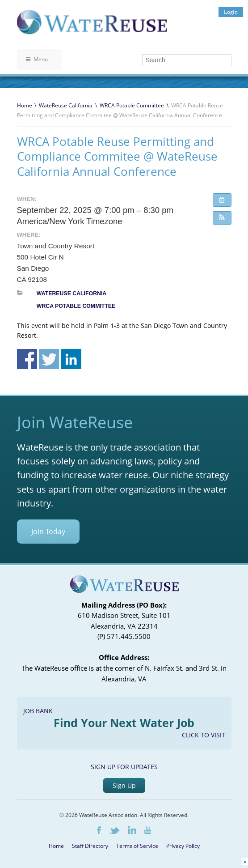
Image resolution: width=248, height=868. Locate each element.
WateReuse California (66, 105)
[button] (222, 218)
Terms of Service (137, 846)
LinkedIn (132, 830)
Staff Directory (90, 846)
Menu (37, 59)
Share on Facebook (27, 359)
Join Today (48, 532)
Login (231, 12)
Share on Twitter (49, 359)
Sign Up (124, 785)
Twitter (114, 831)
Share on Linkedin (71, 359)
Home (25, 105)
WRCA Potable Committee (132, 105)
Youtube (148, 830)
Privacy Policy (183, 846)
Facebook (99, 830)
